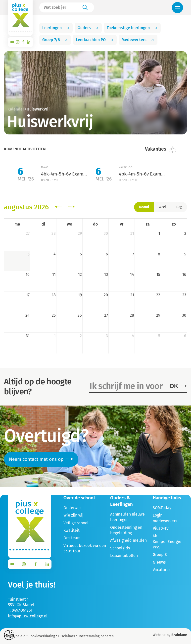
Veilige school (76, 523)
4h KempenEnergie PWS (167, 541)
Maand (144, 207)
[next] (71, 207)
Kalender (16, 109)
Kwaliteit (72, 530)
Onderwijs (72, 508)
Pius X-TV (161, 528)
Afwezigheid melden (128, 540)
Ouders (88, 28)
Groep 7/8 (55, 40)
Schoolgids (120, 548)
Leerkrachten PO (95, 40)
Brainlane (179, 635)
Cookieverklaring (42, 636)
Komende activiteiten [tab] (25, 149)
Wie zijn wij (73, 515)
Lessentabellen (124, 556)
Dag (179, 207)
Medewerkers (138, 40)
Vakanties (161, 149)
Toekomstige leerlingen (132, 28)
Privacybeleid (15, 636)
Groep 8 (160, 555)
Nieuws (159, 562)
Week (163, 207)
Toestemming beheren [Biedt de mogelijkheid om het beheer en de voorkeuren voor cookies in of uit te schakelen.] (96, 636)
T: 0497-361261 (20, 610)
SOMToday (162, 508)
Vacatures (162, 570)
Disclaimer (67, 636)
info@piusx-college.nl (28, 616)
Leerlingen (56, 28)
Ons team (72, 538)
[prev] (58, 207)
